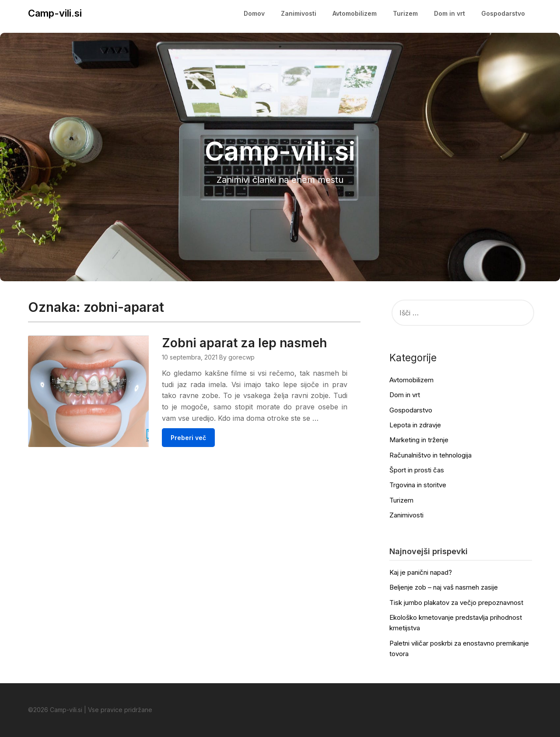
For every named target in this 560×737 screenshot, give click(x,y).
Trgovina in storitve (418, 485)
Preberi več (201, 449)
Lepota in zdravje (415, 425)
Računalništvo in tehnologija (430, 455)
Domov (254, 13)
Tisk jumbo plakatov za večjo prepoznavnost (456, 603)
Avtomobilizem (355, 13)
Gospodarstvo (503, 13)
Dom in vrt (450, 13)
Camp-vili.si (55, 13)
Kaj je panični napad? (421, 572)
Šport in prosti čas (417, 470)
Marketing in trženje (419, 440)
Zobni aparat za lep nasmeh (257, 343)
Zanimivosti (299, 13)
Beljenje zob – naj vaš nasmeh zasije (444, 587)
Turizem (405, 13)
